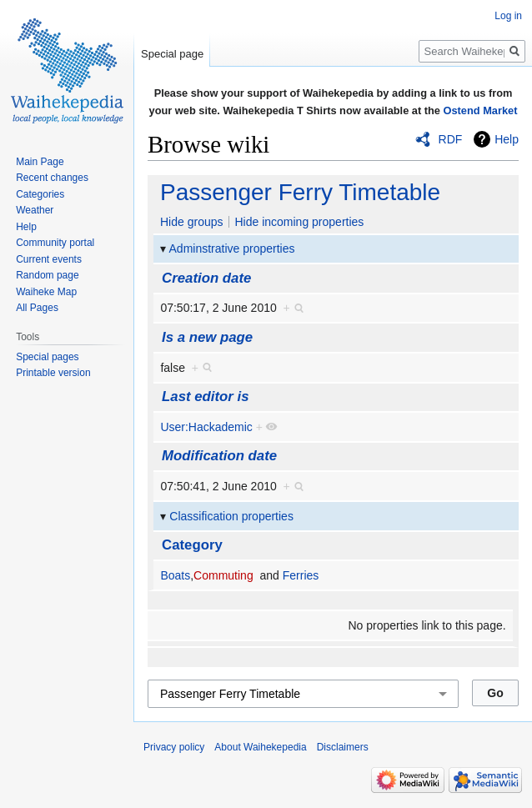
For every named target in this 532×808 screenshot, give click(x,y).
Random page (47, 275)
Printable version (53, 373)
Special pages (47, 357)
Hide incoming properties (299, 222)
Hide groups (192, 222)
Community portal (55, 243)
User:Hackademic (206, 427)
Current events (49, 259)
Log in (508, 16)
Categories (40, 194)
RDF (451, 139)
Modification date (219, 456)
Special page (172, 54)
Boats (175, 575)
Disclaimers (343, 747)
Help (507, 139)
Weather (35, 210)
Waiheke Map (46, 292)
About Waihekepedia (260, 747)
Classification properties (231, 516)
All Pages (37, 308)
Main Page (40, 162)
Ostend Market (481, 110)
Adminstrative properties (232, 248)
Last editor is (205, 396)
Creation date (206, 278)
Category (192, 545)
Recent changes (52, 178)
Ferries (301, 575)
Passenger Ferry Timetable (300, 192)
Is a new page (207, 337)
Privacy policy (174, 747)
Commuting (223, 575)
